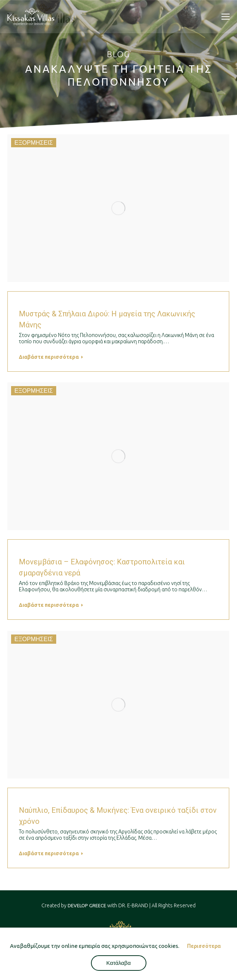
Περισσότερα (204, 946)
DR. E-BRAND (133, 905)
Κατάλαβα (118, 963)
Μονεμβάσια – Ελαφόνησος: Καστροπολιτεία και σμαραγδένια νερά (102, 567)
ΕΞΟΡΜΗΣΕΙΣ (34, 143)
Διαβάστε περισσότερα (51, 357)
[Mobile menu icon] (226, 17)
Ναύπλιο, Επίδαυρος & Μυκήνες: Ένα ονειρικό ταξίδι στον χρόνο (118, 816)
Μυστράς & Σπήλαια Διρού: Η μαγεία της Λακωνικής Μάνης (107, 319)
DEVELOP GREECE (87, 905)
